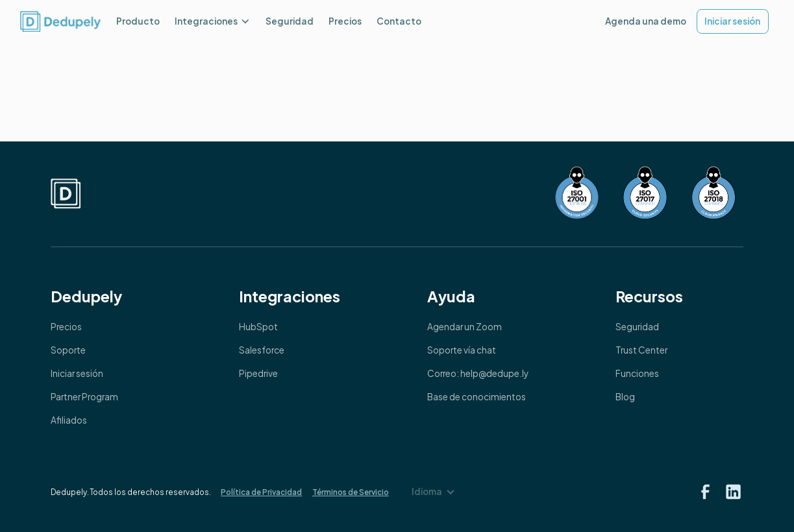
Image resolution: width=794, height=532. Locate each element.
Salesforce (262, 350)
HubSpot (258, 327)
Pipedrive (258, 373)
